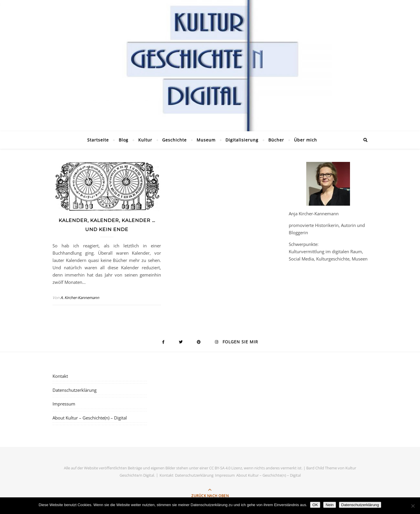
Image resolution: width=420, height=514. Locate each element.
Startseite (98, 140)
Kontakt (60, 376)
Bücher (276, 140)
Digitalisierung (242, 140)
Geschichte (174, 140)
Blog (124, 140)
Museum (206, 140)
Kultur (145, 140)
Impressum (64, 404)
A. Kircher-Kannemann (80, 298)
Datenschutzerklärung (75, 390)
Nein (329, 505)
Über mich (306, 140)
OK (315, 505)
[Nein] (413, 506)
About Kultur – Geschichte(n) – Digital (90, 418)
